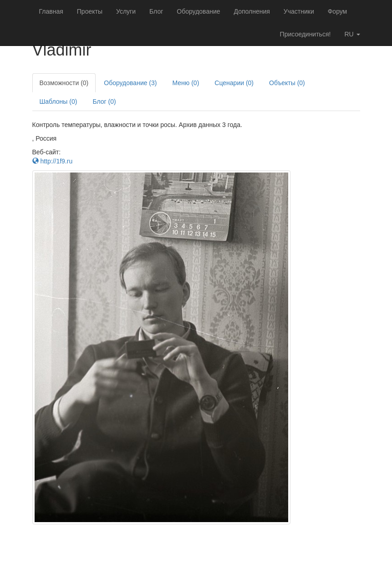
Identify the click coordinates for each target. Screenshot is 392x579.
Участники (299, 11)
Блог (156, 11)
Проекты (90, 11)
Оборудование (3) (130, 83)
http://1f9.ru (53, 161)
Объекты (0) (287, 83)
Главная (51, 11)
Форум (338, 11)
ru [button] (352, 34)
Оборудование (198, 11)
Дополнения (252, 11)
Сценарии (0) (234, 83)
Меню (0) (186, 83)
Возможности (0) (64, 83)
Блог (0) (104, 102)
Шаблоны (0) (59, 102)
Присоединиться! (305, 34)
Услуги (126, 11)
